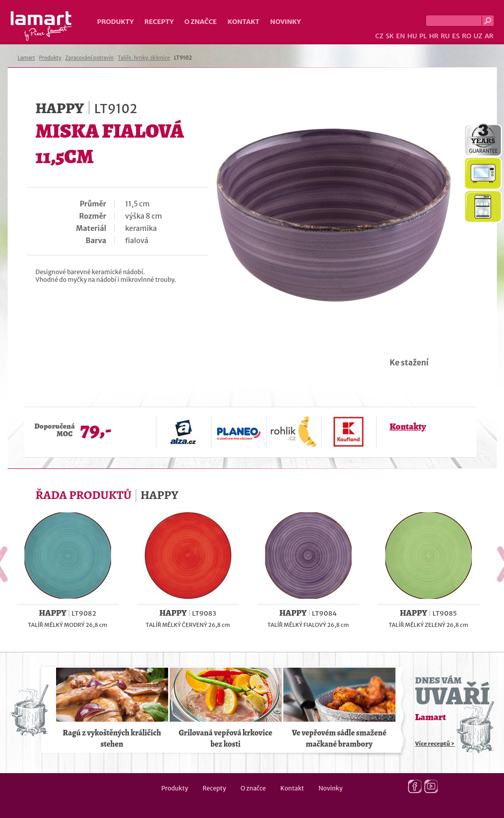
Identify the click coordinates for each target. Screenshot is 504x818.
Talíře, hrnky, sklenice (144, 58)
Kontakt (243, 22)
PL (423, 36)
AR (489, 36)
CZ (379, 36)
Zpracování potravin (89, 58)
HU (412, 36)
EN (401, 36)
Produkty (116, 22)
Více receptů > (435, 744)
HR (434, 36)
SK (390, 36)
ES (456, 36)
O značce (201, 22)
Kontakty (408, 427)
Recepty (159, 22)
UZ (478, 36)
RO (466, 36)
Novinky (285, 22)
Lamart (42, 26)
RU (445, 36)
